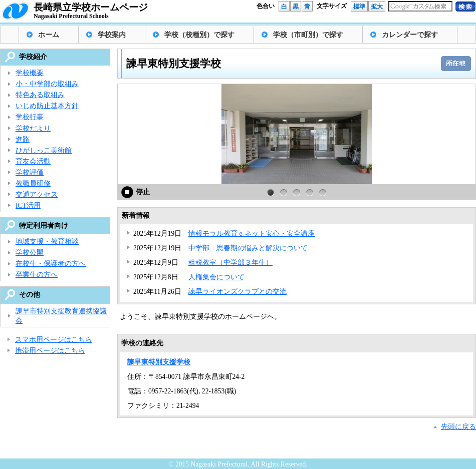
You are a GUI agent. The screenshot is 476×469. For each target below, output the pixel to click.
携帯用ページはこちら (50, 351)
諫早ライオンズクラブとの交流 (237, 292)
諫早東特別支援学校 (159, 362)
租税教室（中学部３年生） (230, 263)
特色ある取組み (40, 95)
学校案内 (112, 35)
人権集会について (216, 277)
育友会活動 (33, 161)
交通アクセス (37, 194)
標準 (359, 7)
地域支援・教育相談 (47, 242)
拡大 (377, 7)
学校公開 (30, 253)
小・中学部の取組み (47, 84)
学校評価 (30, 172)
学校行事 (30, 117)
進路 (23, 139)
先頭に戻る (458, 427)
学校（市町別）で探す (308, 35)
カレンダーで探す (410, 35)
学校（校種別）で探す (199, 35)
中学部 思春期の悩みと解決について (248, 248)
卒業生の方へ (37, 275)
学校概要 (30, 73)
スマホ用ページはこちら (54, 340)
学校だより (33, 128)
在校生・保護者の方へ (51, 264)
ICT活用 (28, 205)
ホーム (49, 35)
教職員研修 (33, 183)
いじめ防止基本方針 (47, 106)
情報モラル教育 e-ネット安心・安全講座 (252, 233)
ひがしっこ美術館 (44, 150)
